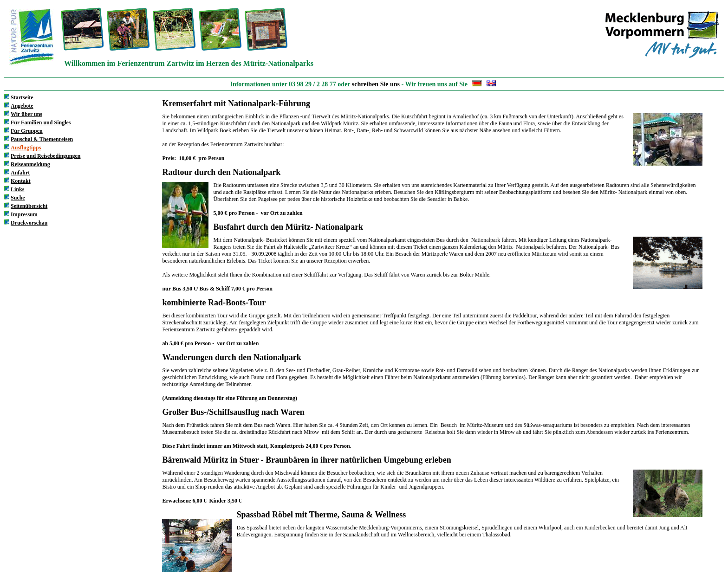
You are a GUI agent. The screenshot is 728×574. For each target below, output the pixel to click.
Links (17, 189)
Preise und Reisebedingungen (45, 156)
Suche (18, 198)
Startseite (22, 97)
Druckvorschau (29, 223)
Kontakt (21, 181)
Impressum (24, 214)
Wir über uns (26, 114)
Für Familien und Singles (41, 123)
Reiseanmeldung (30, 164)
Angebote (22, 106)
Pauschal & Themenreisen (42, 139)
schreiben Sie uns (376, 84)
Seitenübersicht (29, 206)
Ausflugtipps (26, 148)
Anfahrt (20, 173)
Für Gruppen (27, 131)
